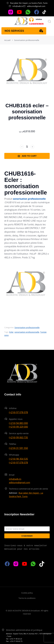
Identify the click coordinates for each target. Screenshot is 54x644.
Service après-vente (19, 433)
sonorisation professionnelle (27, 332)
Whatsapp (14, 455)
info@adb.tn (18, 6)
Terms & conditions (27, 598)
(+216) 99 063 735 (18, 437)
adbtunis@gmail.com (36, 6)
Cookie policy (27, 593)
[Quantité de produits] (27, 147)
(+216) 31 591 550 (18, 448)
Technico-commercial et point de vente (28, 489)
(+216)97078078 (36, 24)
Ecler (11, 332)
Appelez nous (16, 419)
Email (12, 475)
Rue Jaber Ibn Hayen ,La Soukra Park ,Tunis (29, 3)
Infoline (13, 408)
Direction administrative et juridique (24, 630)
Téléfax (13, 444)
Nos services (24, 31)
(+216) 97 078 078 (18, 412)
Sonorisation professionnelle (27, 327)
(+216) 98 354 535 (18, 459)
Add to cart (27, 156)
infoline (39, 19)
